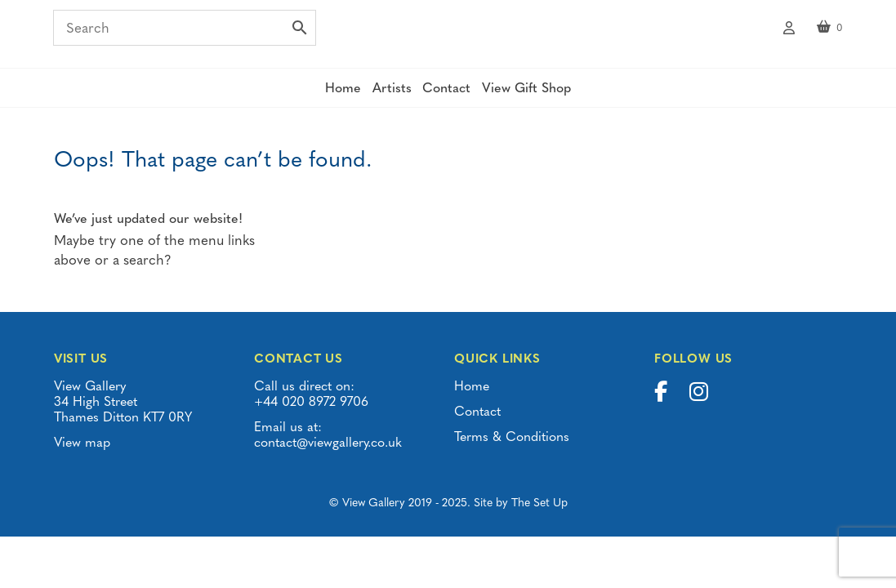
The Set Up (539, 513)
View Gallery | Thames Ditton (448, 37)
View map (82, 453)
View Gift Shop (547, 98)
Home (323, 98)
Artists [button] (386, 98)
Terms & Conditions (512, 448)
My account (789, 30)
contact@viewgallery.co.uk (328, 453)
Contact (454, 98)
